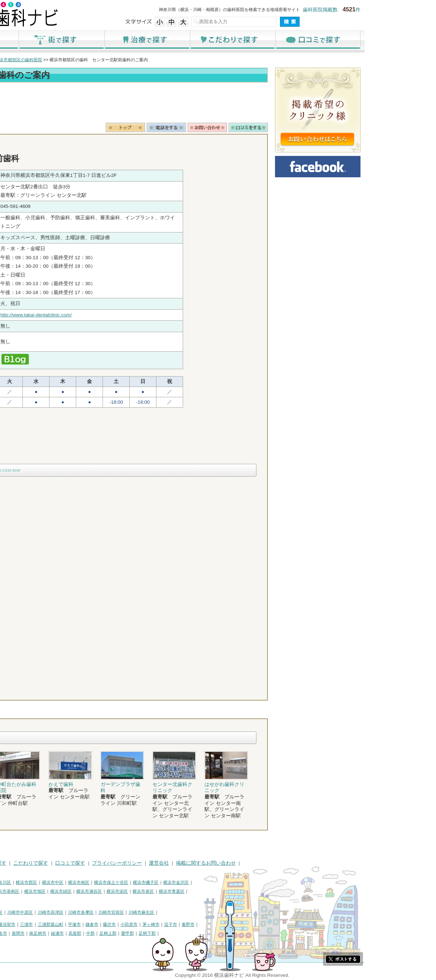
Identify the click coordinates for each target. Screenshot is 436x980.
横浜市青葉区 (243, 891)
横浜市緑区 (132, 891)
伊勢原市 (48, 933)
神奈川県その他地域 (24, 924)
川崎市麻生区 (213, 912)
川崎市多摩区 (152, 912)
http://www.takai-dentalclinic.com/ (107, 315)
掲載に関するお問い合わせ (277, 863)
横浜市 (11, 882)
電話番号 (238, 127)
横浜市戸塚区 (47, 891)
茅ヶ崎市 (222, 924)
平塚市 (146, 924)
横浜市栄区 (188, 891)
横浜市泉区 (214, 891)
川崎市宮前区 (182, 912)
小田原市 (200, 924)
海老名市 (70, 933)
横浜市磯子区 (217, 882)
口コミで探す (389, 40)
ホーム (47, 40)
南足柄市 (109, 933)
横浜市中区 (124, 882)
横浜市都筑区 (17, 900)
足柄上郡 (179, 933)
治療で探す (218, 40)
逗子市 (242, 924)
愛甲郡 (199, 933)
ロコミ (320, 127)
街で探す (133, 40)
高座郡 (146, 933)
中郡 (162, 933)
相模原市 (56, 924)
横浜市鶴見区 (35, 882)
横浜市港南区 (78, 891)
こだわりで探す (303, 40)
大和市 (28, 933)
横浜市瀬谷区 (160, 891)
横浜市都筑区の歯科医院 (90, 60)
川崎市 (11, 912)
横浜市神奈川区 (67, 882)
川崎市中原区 (91, 912)
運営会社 (230, 863)
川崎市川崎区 (35, 912)
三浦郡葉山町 (122, 924)
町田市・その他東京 (24, 942)
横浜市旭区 (106, 891)
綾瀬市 (129, 933)
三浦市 (98, 924)
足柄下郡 (218, 933)
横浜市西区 (98, 882)
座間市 (89, 933)
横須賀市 (78, 924)
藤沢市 (181, 924)
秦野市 (259, 924)
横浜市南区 (150, 882)
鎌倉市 (163, 924)
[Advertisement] (172, 104)
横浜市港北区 (17, 891)
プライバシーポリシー (188, 863)
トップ (11, 60)
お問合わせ (279, 127)
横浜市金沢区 (247, 882)
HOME (12, 863)
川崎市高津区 (122, 912)
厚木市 (11, 933)
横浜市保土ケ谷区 (182, 882)
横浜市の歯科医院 (42, 60)
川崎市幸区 (63, 912)
